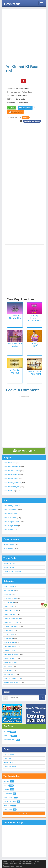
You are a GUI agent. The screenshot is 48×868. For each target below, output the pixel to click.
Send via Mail (25, 108)
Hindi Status (9, 530)
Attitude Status (10, 590)
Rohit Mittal (8, 809)
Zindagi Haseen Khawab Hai (34, 318)
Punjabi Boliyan (10, 463)
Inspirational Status (11, 626)
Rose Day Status (10, 662)
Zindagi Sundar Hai (15, 317)
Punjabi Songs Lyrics (12, 487)
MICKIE (7, 732)
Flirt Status (8, 594)
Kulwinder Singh (10, 801)
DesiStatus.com (28, 861)
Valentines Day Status (12, 682)
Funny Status (9, 602)
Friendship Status (11, 598)
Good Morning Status (12, 618)
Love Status (9, 638)
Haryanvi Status (10, 545)
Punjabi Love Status (12, 475)
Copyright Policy (10, 766)
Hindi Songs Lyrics (11, 526)
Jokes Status (9, 634)
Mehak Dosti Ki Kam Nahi (34, 373)
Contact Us (8, 758)
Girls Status (8, 606)
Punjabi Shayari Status (13, 483)
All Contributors (24, 813)
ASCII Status (9, 586)
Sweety (26, 118)
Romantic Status (10, 658)
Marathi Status (9, 549)
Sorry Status (9, 670)
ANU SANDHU (10, 740)
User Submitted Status (12, 678)
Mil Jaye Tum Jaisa (15, 345)
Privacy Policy (9, 762)
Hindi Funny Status (11, 506)
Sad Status (8, 666)
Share (13, 108)
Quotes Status (9, 650)
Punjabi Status (9, 491)
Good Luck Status (11, 614)
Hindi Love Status (11, 514)
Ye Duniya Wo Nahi (15, 372)
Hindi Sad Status (10, 518)
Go (42, 698)
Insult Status (9, 630)
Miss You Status (10, 642)
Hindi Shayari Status (32, 121)
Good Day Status (10, 610)
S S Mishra (8, 793)
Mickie (6, 785)
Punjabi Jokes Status (12, 471)
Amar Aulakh (9, 797)
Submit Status (9, 754)
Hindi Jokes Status (11, 510)
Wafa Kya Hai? (34, 345)
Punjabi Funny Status (12, 467)
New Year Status (10, 646)
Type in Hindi (9, 567)
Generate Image (15, 112)
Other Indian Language (13, 571)
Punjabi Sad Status (11, 479)
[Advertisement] (24, 37)
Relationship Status (11, 654)
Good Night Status (11, 622)
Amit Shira (8, 805)
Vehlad (7, 781)
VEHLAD (7, 736)
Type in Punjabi (10, 563)
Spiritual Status (10, 674)
